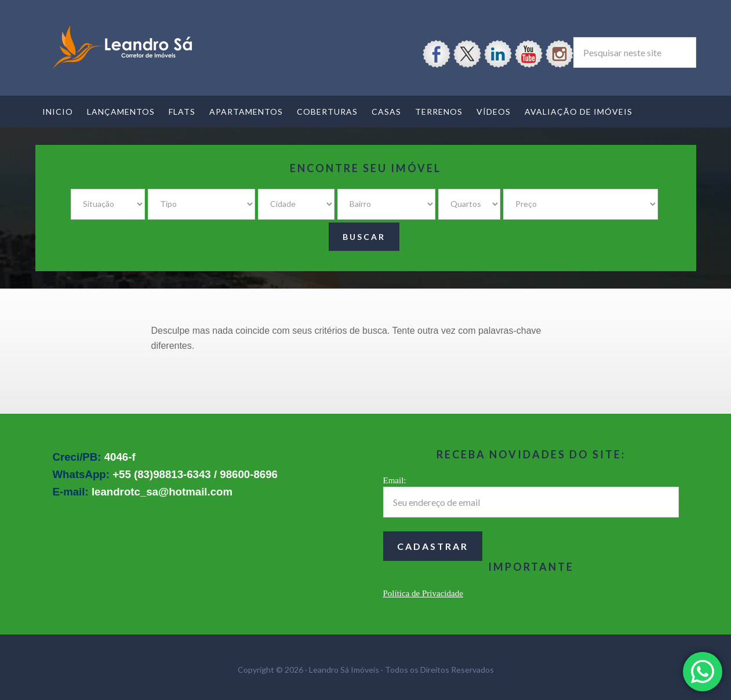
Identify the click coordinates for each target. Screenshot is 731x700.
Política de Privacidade (423, 593)
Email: (395, 480)
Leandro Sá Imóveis (122, 48)
